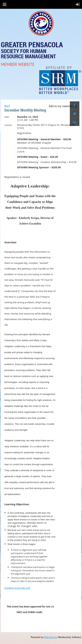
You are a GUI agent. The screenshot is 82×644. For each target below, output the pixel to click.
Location (8, 125)
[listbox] (63, 106)
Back (7, 106)
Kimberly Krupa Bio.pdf (17, 588)
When (7, 117)
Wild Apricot (51, 637)
